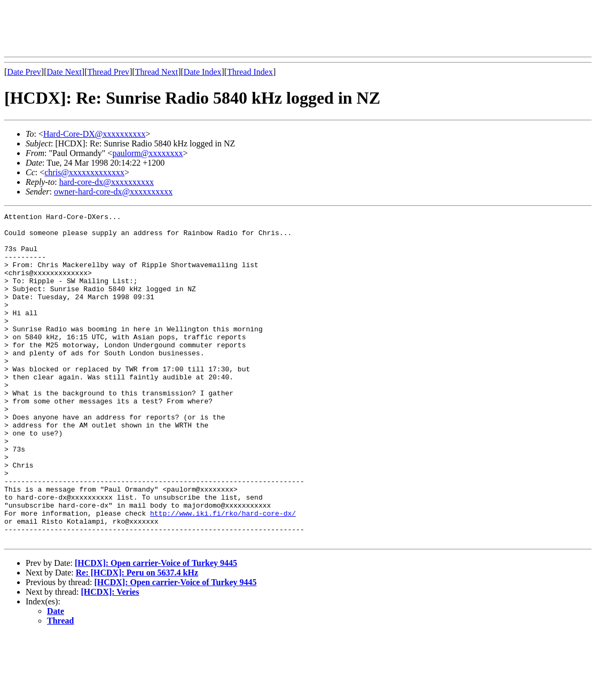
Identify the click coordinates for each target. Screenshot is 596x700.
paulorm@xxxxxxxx (147, 153)
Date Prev (24, 72)
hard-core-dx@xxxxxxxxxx (107, 182)
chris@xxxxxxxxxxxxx (84, 172)
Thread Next (156, 72)
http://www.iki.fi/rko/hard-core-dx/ (223, 574)
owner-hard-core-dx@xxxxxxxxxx (113, 192)
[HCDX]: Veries (110, 658)
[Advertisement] (199, 28)
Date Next (64, 72)
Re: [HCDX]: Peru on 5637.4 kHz (137, 638)
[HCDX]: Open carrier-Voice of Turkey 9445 (156, 629)
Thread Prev (108, 72)
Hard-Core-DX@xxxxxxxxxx (95, 134)
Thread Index (250, 72)
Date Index (203, 72)
